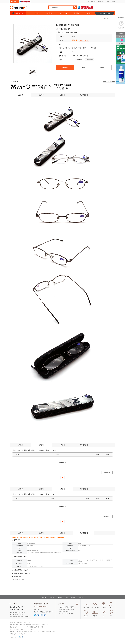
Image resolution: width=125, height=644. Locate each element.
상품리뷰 (41, 95)
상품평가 (41, 446)
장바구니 (100, 1)
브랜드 (37, 13)
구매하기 (65, 68)
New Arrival (63, 13)
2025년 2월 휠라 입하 (65, 611)
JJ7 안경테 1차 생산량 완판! (66, 613)
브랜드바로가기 (89, 60)
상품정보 (20, 445)
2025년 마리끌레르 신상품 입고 (67, 607)
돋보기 (113, 19)
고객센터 (113, 1)
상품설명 (20, 95)
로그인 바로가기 (84, 40)
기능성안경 (106, 19)
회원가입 (93, 1)
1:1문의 (107, 1)
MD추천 (49, 13)
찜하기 (84, 68)
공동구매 (77, 13)
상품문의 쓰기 (107, 516)
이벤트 (89, 13)
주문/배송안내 (84, 95)
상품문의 (63, 95)
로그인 (88, 1)
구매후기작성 (107, 472)
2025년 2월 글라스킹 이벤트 (66, 609)
